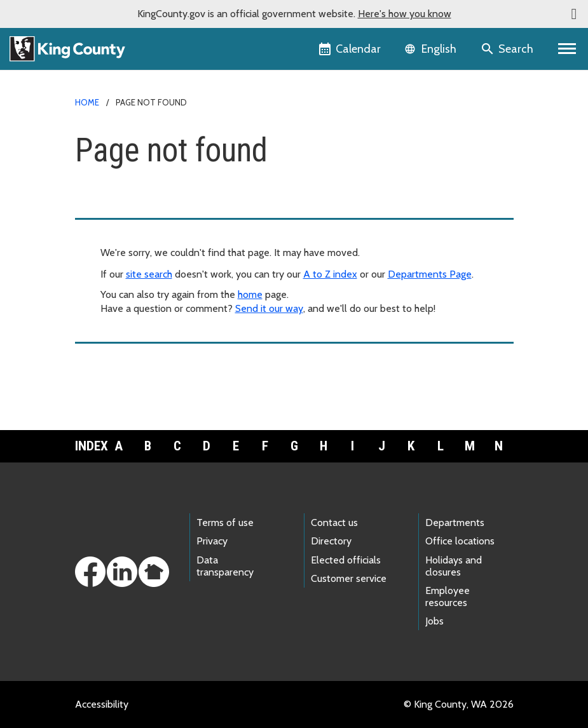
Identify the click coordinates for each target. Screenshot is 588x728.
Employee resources (448, 597)
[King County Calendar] (351, 49)
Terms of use (225, 522)
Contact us (334, 522)
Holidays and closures (454, 566)
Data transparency (225, 566)
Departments (455, 522)
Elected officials (346, 560)
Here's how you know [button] (405, 14)
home (250, 294)
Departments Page (430, 274)
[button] (574, 14)
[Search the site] (508, 49)
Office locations (460, 541)
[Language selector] (432, 49)
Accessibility (102, 704)
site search (149, 274)
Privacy (212, 541)
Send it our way (269, 308)
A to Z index (330, 274)
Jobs (434, 621)
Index (90, 446)
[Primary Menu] (567, 49)
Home (87, 102)
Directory (331, 541)
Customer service (349, 578)
